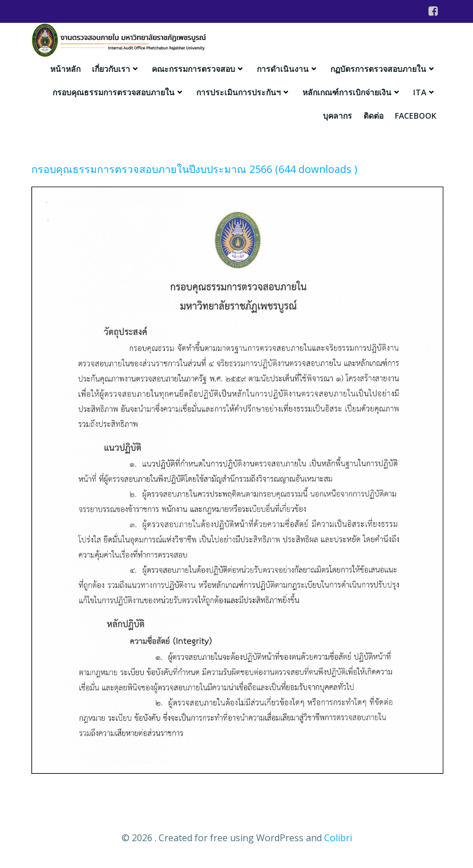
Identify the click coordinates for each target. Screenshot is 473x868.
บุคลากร (337, 116)
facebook (416, 116)
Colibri (338, 838)
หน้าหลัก (65, 69)
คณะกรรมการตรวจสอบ (199, 69)
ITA (425, 92)
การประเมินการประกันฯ (244, 92)
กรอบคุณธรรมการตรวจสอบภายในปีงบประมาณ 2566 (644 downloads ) (194, 169)
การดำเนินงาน (288, 69)
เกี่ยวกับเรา (116, 69)
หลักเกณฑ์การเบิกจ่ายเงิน (352, 92)
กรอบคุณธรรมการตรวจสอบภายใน (119, 92)
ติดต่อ (373, 116)
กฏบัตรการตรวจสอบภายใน (383, 69)
